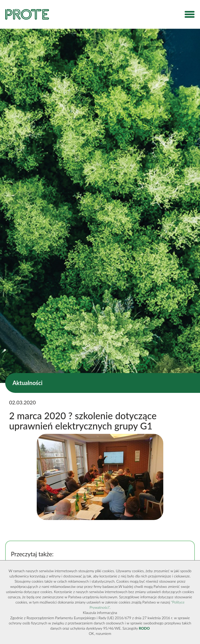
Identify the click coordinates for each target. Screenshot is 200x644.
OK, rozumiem (100, 633)
